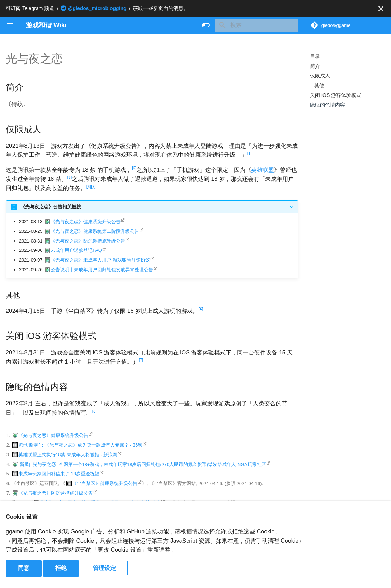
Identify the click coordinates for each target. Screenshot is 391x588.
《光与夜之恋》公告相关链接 (51, 207)
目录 (315, 56)
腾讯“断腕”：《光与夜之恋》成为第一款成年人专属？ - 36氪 (80, 445)
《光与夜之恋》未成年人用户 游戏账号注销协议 (100, 260)
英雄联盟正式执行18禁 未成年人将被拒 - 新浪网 (68, 455)
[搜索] (256, 25)
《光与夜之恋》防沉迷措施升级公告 (88, 241)
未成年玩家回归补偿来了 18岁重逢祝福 (59, 474)
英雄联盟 (263, 170)
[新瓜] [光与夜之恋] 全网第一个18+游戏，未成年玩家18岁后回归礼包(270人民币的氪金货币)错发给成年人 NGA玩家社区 (142, 464)
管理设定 (104, 568)
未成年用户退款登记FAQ (76, 250)
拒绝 (61, 568)
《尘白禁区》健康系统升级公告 (105, 483)
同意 (24, 568)
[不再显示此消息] (381, 9)
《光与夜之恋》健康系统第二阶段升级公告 (95, 231)
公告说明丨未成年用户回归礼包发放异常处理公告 (102, 270)
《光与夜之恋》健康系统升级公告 (86, 222)
